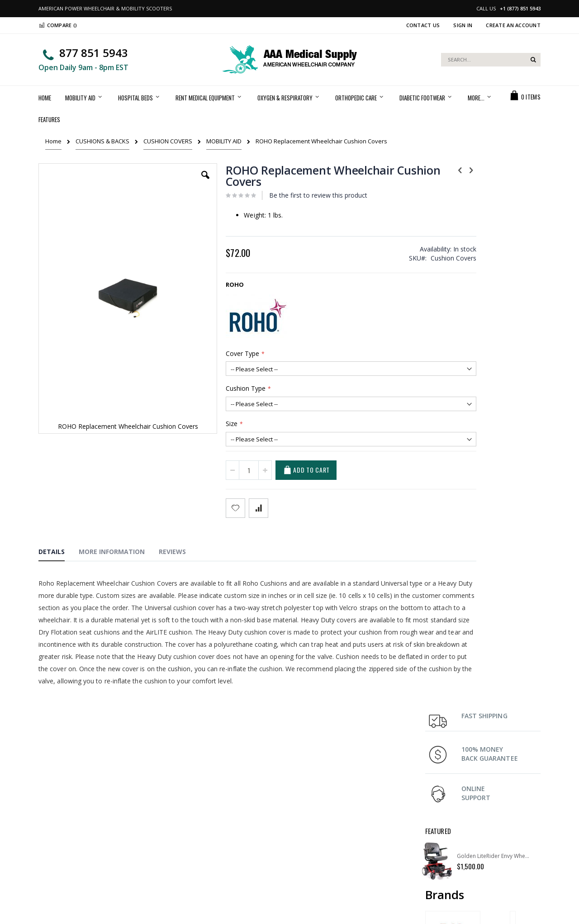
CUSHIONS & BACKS (102, 141)
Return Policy (443, 829)
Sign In (463, 25)
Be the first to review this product (292, 195)
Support (307, 829)
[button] (180, 182)
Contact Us (423, 25)
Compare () (58, 25)
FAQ (431, 817)
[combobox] (491, 60)
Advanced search (191, 840)
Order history (186, 829)
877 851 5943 (94, 53)
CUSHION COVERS (168, 141)
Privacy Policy (186, 851)
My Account (183, 817)
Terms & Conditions (323, 840)
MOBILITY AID (224, 141)
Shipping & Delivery (323, 817)
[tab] (58, 553)
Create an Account (513, 25)
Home (53, 141)
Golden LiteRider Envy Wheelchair (494, 307)
